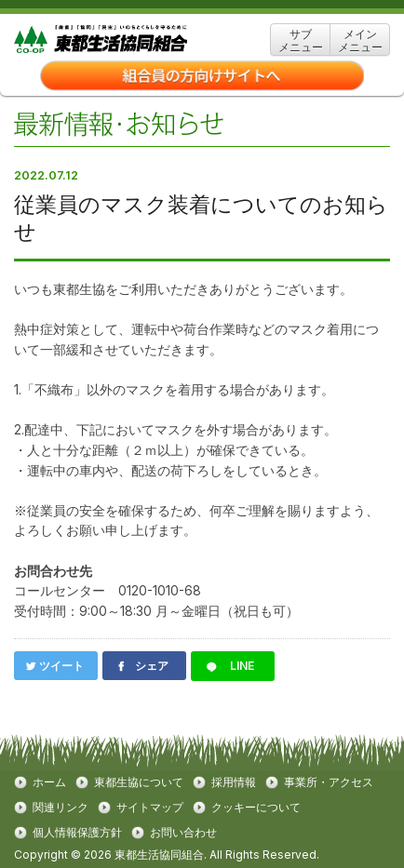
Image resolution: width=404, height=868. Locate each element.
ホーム (49, 782)
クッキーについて (256, 808)
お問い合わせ (183, 833)
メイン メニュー (360, 40)
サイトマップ (150, 808)
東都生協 (129, 40)
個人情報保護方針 (77, 833)
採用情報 (234, 782)
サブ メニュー (301, 40)
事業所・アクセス (329, 782)
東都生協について (139, 782)
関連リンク (61, 808)
